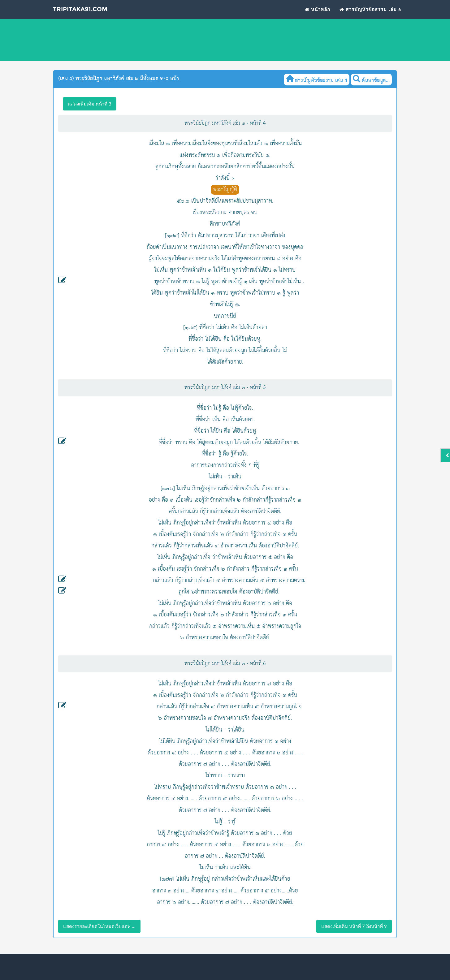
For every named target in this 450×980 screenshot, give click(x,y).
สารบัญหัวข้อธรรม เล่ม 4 (370, 17)
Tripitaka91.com (91, 18)
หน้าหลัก (318, 17)
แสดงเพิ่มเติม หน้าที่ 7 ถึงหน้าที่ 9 (354, 926)
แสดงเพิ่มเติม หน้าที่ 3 (90, 104)
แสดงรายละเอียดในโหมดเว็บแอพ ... (99, 926)
